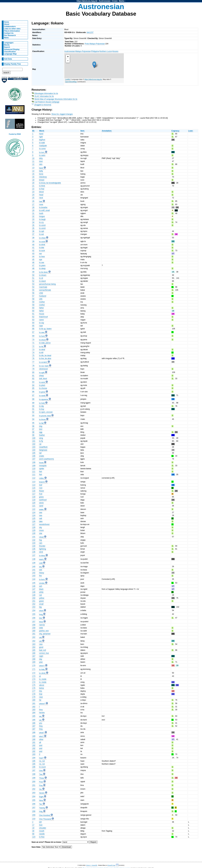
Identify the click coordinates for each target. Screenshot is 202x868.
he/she (42, 713)
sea (41, 512)
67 (33, 332)
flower (42, 491)
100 (34, 438)
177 (34, 691)
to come (42, 149)
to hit (41, 347)
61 (33, 314)
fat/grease (43, 450)
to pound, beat (45, 416)
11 (33, 161)
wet (41, 570)
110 (34, 469)
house (42, 314)
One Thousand (45, 819)
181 (34, 703)
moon (41, 530)
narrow (42, 625)
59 (33, 302)
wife (41, 299)
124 (34, 512)
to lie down (44, 272)
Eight (41, 797)
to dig (41, 406)
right (41, 137)
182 (34, 707)
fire (41, 576)
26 (33, 201)
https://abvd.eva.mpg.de (87, 1)
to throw (42, 419)
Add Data (8, 59)
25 (33, 198)
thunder (42, 546)
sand (41, 506)
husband (43, 296)
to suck (42, 251)
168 (34, 659)
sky (41, 527)
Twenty (42, 808)
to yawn (42, 265)
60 (33, 308)
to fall (41, 423)
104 (34, 450)
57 (33, 296)
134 (34, 546)
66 (33, 329)
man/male (43, 287)
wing (41, 438)
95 (33, 423)
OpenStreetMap (71, 82)
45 (33, 260)
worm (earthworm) (47, 459)
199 (34, 778)
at (40, 676)
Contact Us (9, 33)
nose (41, 204)
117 (34, 494)
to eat (41, 234)
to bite (42, 248)
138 (34, 559)
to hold (42, 403)
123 (34, 837)
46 (33, 262)
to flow (42, 837)
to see (42, 262)
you (41, 723)
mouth (42, 831)
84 (33, 385)
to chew (42, 238)
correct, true (44, 653)
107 (34, 459)
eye (41, 260)
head (41, 195)
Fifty (41, 812)
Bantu (122, 1)
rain (41, 543)
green (42, 601)
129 (34, 530)
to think (42, 186)
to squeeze (44, 399)
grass (41, 497)
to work (42, 382)
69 (33, 336)
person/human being (47, 284)
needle (42, 834)
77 (33, 362)
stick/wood (43, 369)
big (40, 607)
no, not (42, 761)
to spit (42, 231)
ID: (33, 131)
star (41, 533)
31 (33, 213)
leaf (41, 485)
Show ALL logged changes (62, 114)
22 (33, 189)
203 (34, 793)
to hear (42, 257)
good (41, 647)
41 (33, 248)
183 (34, 710)
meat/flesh (43, 447)
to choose (43, 388)
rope (41, 326)
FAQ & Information (12, 31)
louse (41, 463)
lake (41, 521)
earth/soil (43, 500)
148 (34, 592)
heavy (42, 573)
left (40, 822)
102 (34, 444)
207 (34, 808)
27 (33, 204)
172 (34, 673)
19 (33, 828)
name (41, 320)
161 (34, 634)
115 (34, 488)
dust (41, 161)
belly (41, 171)
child (41, 293)
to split (42, 373)
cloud (41, 537)
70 (33, 340)
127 (34, 524)
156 (34, 618)
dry (41, 567)
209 (34, 815)
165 (34, 650)
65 (33, 326)
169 (34, 662)
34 (33, 222)
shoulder (43, 828)
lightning (43, 549)
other (41, 739)
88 (33, 399)
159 (34, 628)
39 (33, 241)
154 (34, 610)
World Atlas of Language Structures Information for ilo (56, 99)
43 (33, 254)
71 (33, 343)
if (40, 754)
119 (34, 500)
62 (33, 317)
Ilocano (115, 51)
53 (33, 284)
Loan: (191, 131)
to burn (42, 579)
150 (34, 598)
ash (41, 586)
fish (41, 472)
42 (33, 251)
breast (42, 180)
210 (34, 819)
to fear (42, 189)
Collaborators (10, 26)
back (41, 168)
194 (34, 758)
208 (34, 811)
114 (34, 485)
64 (33, 323)
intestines (43, 177)
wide (41, 628)
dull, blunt (43, 379)
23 (33, 192)
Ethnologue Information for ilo (46, 93)
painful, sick (44, 631)
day (41, 659)
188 (34, 732)
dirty (41, 158)
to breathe (43, 207)
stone (41, 503)
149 (34, 595)
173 (34, 676)
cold (41, 563)
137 (34, 555)
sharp (41, 376)
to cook (42, 242)
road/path (43, 146)
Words (7, 45)
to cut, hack (44, 366)
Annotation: (107, 131)
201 (34, 785)
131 (34, 537)
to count (42, 767)
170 (34, 665)
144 (34, 579)
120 (34, 503)
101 (34, 441)
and (41, 745)
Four (41, 782)
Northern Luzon (106, 51)
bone (41, 174)
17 (33, 825)
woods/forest (44, 524)
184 (34, 713)
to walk (42, 143)
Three (42, 778)
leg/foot (42, 140)
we (40, 716)
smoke (42, 583)
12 (33, 164)
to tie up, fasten (45, 329)
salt (41, 518)
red (41, 595)
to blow (42, 556)
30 (33, 831)
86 (33, 392)
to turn (42, 152)
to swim (42, 155)
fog (41, 540)
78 (33, 366)
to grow (42, 392)
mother (42, 302)
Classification (10, 52)
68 (33, 834)
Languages (9, 43)
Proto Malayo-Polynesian (95, 44)
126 (34, 521)
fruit (41, 494)
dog (41, 426)
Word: (42, 131)
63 (33, 320)
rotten (42, 478)
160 (34, 631)
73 (33, 350)
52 (33, 281)
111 (34, 472)
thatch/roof (43, 317)
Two (41, 774)
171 (34, 669)
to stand (42, 281)
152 (34, 604)
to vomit (42, 225)
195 (34, 761)
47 (33, 265)
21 (33, 186)
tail (40, 453)
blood (41, 192)
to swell (42, 396)
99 (33, 435)
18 (33, 180)
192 (34, 745)
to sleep (42, 268)
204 (34, 796)
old (40, 637)
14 (33, 171)
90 (33, 406)
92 (33, 412)
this (41, 691)
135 (34, 549)
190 (34, 739)
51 (33, 278)
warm (41, 559)
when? (42, 666)
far (40, 700)
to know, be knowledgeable (50, 183)
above (42, 685)
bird (41, 429)
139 (34, 563)
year (41, 662)
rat (40, 444)
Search (7, 47)
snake (42, 456)
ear (41, 254)
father (42, 308)
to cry (41, 222)
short (41, 611)
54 (33, 287)
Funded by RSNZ (15, 134)
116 (34, 491)
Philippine (95, 51)
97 (33, 429)
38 (33, 238)
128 (34, 527)
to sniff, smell (45, 210)
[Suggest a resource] (43, 105)
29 (33, 210)
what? (42, 733)
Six (41, 789)
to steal (42, 350)
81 (33, 376)
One (41, 771)
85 (33, 388)
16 (33, 177)
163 (34, 644)
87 (33, 395)
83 (33, 382)
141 (34, 570)
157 (34, 622)
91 (33, 409)
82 (33, 379)
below (42, 688)
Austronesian (105, 1)
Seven (42, 793)
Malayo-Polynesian (83, 51)
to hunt (42, 336)
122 (34, 509)
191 (34, 742)
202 (34, 789)
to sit (41, 278)
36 (33, 231)
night (41, 656)
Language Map (10, 54)
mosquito (43, 466)
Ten (41, 804)
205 (34, 800)
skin (41, 164)
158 (34, 625)
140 (34, 567)
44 (33, 257)
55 (33, 290)
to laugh (42, 219)
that (41, 694)
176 (34, 688)
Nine (41, 800)
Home (7, 22)
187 (34, 726)
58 (33, 299)
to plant (42, 385)
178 (34, 694)
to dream (43, 275)
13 (33, 168)
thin (41, 618)
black (41, 589)
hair (41, 201)
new (41, 644)
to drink (42, 245)
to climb (42, 673)
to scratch (43, 362)
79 (33, 369)
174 (34, 679)
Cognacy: (175, 131)
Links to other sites (12, 29)
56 (33, 293)
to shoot (42, 340)
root (41, 488)
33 (33, 219)
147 (34, 589)
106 (34, 456)
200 (34, 782)
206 (34, 804)
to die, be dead (45, 356)
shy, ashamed (45, 634)
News (6, 38)
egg (41, 432)
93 (33, 415)
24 (33, 195)
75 (33, 356)
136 (34, 552)
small (41, 604)
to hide (42, 669)
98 (33, 432)
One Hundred (45, 815)
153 (34, 607)
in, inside (43, 679)
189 (34, 736)
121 (34, 506)
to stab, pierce (45, 343)
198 (34, 774)
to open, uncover (46, 412)
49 (33, 272)
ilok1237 (90, 32)
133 (34, 543)
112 (34, 478)
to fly (41, 441)
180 (34, 700)
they (41, 726)
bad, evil (43, 650)
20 (33, 183)
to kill (41, 353)
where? (42, 704)
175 (34, 685)
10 (33, 158)
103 (34, 447)
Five (41, 786)
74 (33, 353)
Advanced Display (12, 49)
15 (33, 174)
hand (41, 134)
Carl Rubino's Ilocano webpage (47, 102)
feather (42, 435)
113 (34, 482)
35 (33, 225)
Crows (115, 1)
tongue (42, 216)
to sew (42, 332)
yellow (42, 598)
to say (42, 323)
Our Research (10, 35)
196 (34, 767)
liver (41, 825)
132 (34, 540)
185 (34, 716)
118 (34, 497)
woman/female (45, 290)
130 (34, 533)
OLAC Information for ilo (44, 96)
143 (34, 576)
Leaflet (68, 79)
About (7, 24)
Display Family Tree (12, 64)
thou (41, 710)
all (40, 742)
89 (33, 403)
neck (41, 198)
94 (33, 419)
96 (33, 426)
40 (33, 245)
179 (34, 697)
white (41, 592)
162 (34, 637)
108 (34, 462)
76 (33, 358)
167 (34, 656)
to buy (42, 409)
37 (33, 234)
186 (34, 723)
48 (33, 268)
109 (34, 466)
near (41, 697)
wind (41, 552)
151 (34, 601)
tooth (41, 213)
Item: (83, 131)
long (41, 614)
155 (34, 614)
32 (33, 216)
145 (34, 583)
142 (34, 573)
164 (34, 647)
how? (41, 758)
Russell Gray (111, 865)
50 (33, 275)
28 (33, 207)
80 (33, 372)
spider (42, 469)
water (41, 510)
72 (33, 346)
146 (34, 586)
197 (34, 770)
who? (41, 736)
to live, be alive (45, 358)
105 (34, 453)
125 (34, 518)
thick (41, 622)
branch (42, 482)
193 (34, 754)
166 (34, 653)
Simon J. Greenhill (92, 865)
